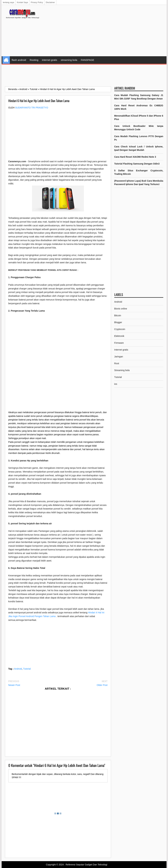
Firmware (119, 343)
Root (117, 363)
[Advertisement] (104, 31)
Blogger (118, 322)
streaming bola (69, 60)
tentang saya (9, 2)
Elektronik (119, 336)
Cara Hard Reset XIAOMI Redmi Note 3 (135, 157)
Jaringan (119, 357)
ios (116, 384)
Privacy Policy (37, 2)
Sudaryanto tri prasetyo (32, 108)
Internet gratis (121, 350)
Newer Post (14, 685)
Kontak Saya (22, 2)
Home (6, 60)
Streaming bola (122, 370)
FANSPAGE (88, 60)
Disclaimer (50, 2)
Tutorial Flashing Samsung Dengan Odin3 (137, 164)
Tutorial (27, 669)
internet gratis (50, 60)
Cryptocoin (120, 329)
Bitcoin (118, 315)
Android (18, 669)
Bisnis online (121, 309)
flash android (19, 60)
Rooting (34, 60)
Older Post (102, 685)
